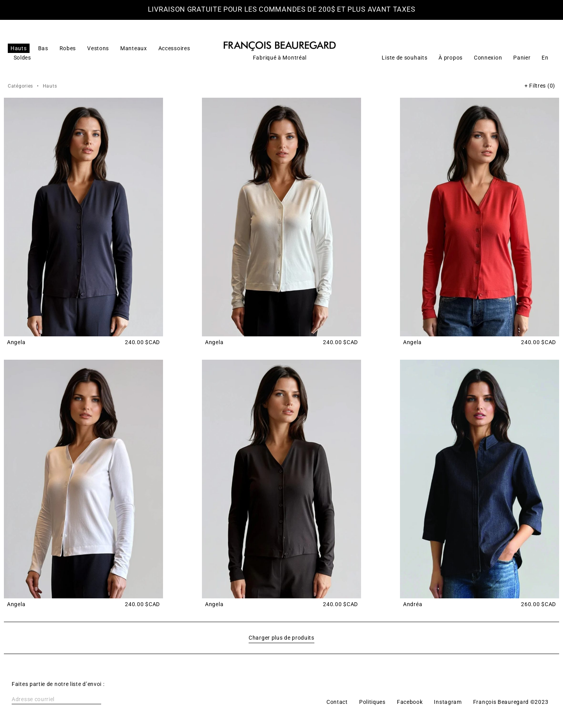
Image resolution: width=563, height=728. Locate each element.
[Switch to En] (545, 58)
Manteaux (134, 48)
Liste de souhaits (404, 58)
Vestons (98, 48)
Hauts (19, 48)
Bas (43, 48)
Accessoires (174, 48)
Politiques (372, 702)
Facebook (410, 702)
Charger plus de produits (281, 638)
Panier (522, 58)
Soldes (22, 58)
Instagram (448, 702)
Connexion (488, 58)
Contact (337, 702)
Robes (68, 48)
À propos (451, 58)
